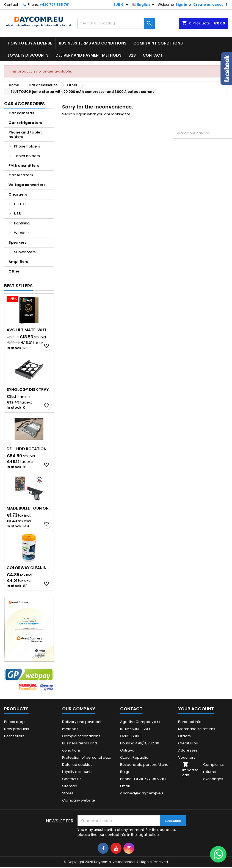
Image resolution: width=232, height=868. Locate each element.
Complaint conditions (158, 43)
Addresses (188, 750)
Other (14, 271)
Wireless (22, 233)
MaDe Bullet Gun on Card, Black (29, 508)
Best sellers (14, 736)
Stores (68, 793)
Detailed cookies (77, 765)
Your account (196, 709)
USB (17, 214)
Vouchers (187, 757)
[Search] (116, 23)
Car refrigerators (25, 123)
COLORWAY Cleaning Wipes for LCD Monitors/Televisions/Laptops (29, 568)
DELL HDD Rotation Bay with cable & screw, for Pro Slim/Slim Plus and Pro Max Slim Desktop (29, 449)
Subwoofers (25, 252)
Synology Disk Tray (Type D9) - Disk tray (29, 390)
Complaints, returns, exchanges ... (215, 772)
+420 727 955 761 (55, 5)
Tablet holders (27, 156)
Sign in (181, 5)
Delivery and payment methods (89, 55)
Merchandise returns (197, 729)
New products (17, 729)
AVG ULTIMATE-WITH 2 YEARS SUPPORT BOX (29, 330)
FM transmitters (24, 165)
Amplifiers (18, 262)
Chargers (18, 194)
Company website (79, 800)
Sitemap (70, 786)
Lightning (22, 223)
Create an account (210, 5)
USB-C (20, 204)
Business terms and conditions (93, 43)
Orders (184, 736)
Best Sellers (18, 286)
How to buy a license (30, 43)
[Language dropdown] (144, 5)
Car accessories (24, 104)
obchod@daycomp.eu (142, 793)
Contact (11, 5)
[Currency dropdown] (121, 5)
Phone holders (27, 146)
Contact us (72, 779)
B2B (132, 55)
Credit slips (188, 743)
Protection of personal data (87, 757)
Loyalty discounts (28, 55)
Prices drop (14, 722)
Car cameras (21, 113)
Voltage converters (27, 185)
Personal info (190, 722)
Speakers (17, 242)
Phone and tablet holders (25, 134)
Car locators (21, 175)
